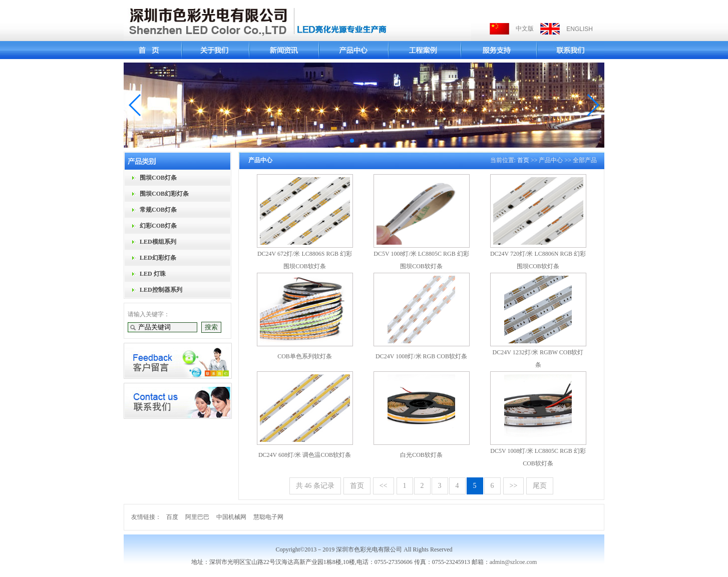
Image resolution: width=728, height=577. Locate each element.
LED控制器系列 (161, 290)
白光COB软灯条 (421, 455)
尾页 (540, 486)
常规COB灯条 (158, 210)
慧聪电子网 (268, 517)
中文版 (525, 29)
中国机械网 (231, 517)
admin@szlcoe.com (513, 562)
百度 (172, 517)
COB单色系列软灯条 (305, 356)
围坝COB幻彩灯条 (164, 194)
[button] (135, 105)
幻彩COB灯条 (158, 226)
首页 (523, 160)
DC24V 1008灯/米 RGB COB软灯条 (421, 356)
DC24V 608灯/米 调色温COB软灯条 (305, 455)
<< (384, 486)
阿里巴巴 (197, 517)
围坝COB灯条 (158, 178)
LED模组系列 (158, 242)
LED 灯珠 (153, 274)
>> (514, 486)
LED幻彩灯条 (158, 258)
